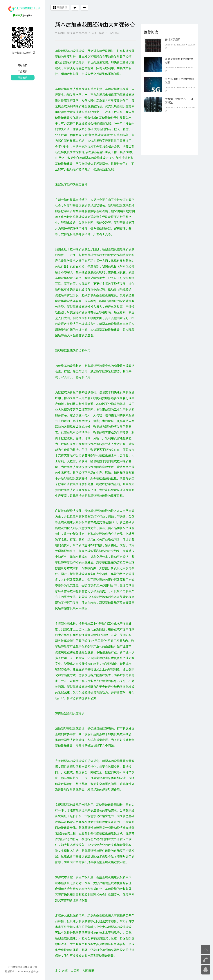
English (28, 15)
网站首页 (23, 65)
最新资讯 (23, 78)
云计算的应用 (173, 39)
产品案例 (23, 71)
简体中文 (18, 15)
